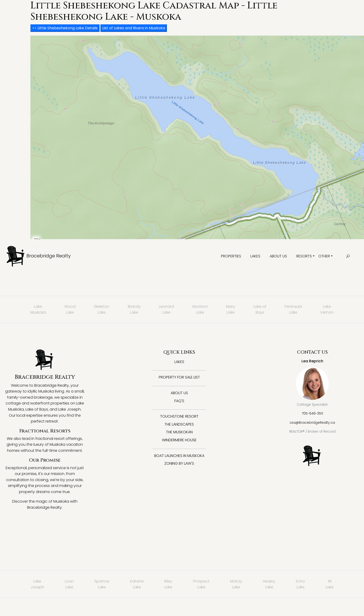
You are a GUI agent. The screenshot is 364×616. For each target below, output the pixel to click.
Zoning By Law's (179, 463)
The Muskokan (179, 432)
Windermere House (179, 440)
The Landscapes (179, 424)
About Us (278, 256)
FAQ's (179, 401)
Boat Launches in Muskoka (179, 456)
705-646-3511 (312, 413)
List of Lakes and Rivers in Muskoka (134, 28)
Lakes (255, 256)
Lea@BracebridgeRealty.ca (312, 423)
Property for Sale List (179, 377)
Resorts (304, 256)
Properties (231, 256)
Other (324, 256)
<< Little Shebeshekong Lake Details (65, 28)
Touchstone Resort (179, 416)
